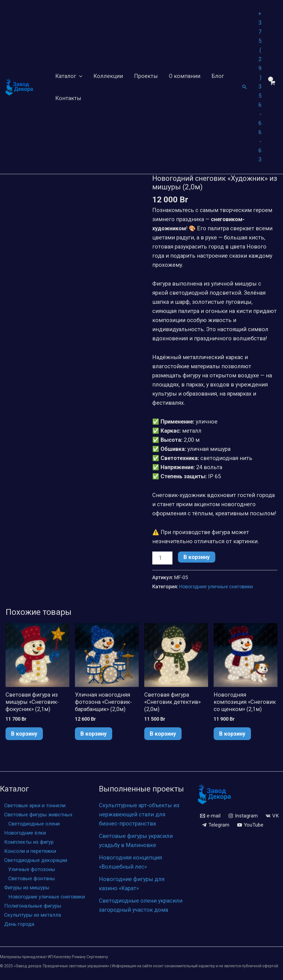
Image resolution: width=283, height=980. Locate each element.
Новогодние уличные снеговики (216, 586)
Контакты (68, 98)
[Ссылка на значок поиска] (245, 87)
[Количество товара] (162, 558)
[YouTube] (216, 825)
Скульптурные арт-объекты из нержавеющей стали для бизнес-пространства (139, 805)
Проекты (146, 76)
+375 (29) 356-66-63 (260, 87)
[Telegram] (238, 816)
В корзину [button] (24, 733)
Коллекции (108, 76)
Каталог (69, 76)
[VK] (209, 816)
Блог (218, 76)
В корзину (197, 557)
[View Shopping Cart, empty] (272, 87)
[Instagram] (245, 807)
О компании (185, 76)
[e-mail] (211, 807)
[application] (79, 76)
